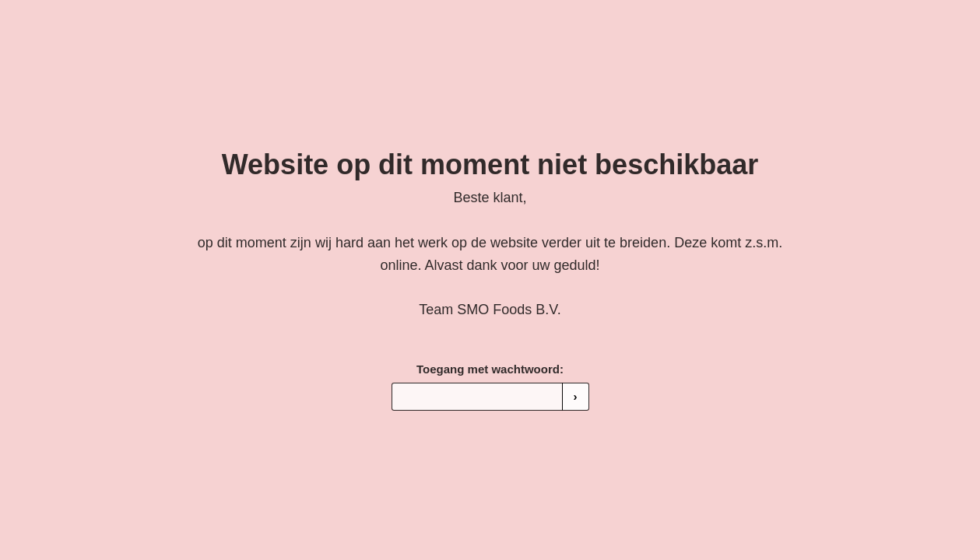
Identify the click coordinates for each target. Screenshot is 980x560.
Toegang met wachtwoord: (490, 369)
